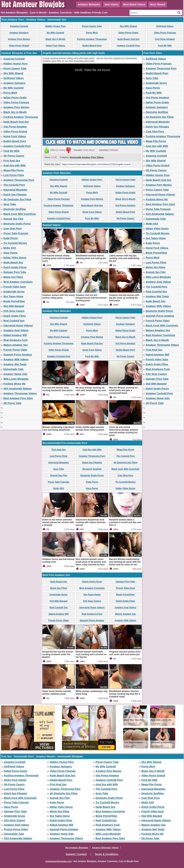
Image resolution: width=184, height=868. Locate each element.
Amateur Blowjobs (89, 4)
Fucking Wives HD (14, 384)
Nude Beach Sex (13, 262)
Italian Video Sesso (15, 258)
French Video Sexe (15, 287)
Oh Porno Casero (14, 156)
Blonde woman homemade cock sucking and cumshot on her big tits (91, 654)
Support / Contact (76, 854)
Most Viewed (158, 4)
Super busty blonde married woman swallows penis (57, 693)
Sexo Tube (10, 204)
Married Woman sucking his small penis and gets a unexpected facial (123, 390)
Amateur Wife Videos (16, 359)
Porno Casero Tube (92, 26)
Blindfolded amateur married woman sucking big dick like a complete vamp (125, 694)
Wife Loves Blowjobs (16, 379)
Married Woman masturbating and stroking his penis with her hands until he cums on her (125, 562)
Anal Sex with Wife (15, 165)
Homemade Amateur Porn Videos (87, 157)
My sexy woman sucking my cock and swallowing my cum (91, 389)
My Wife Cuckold (56, 33)
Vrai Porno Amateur (165, 39)
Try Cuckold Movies (15, 243)
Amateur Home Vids (15, 374)
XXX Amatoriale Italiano (18, 389)
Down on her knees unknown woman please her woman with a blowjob (58, 522)
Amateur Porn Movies (19, 39)
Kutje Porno (11, 238)
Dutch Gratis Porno (15, 267)
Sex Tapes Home (13, 296)
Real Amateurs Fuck (15, 340)
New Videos (112, 4)
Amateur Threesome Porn (19, 180)
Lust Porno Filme (14, 175)
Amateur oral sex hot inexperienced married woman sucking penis (91, 298)
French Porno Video (15, 350)
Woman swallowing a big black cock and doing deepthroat (58, 429)
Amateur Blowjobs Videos (105, 848)
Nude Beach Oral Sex (128, 39)
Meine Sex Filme (13, 277)
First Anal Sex (12, 161)
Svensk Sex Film (13, 219)
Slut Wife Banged (14, 306)
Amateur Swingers (19, 33)
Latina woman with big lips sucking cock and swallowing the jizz (124, 258)
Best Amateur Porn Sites (18, 398)
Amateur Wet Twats (15, 364)
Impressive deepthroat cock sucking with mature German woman (90, 522)
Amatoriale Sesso (14, 292)
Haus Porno (11, 253)
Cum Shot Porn (13, 228)
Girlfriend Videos (165, 26)
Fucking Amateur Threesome (92, 39)
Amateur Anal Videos (16, 330)
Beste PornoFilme (14, 301)
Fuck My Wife (165, 46)
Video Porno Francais (165, 33)
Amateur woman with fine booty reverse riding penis (58, 296)
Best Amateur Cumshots (18, 282)
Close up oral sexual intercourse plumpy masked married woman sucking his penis (123, 431)
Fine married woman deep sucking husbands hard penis (57, 389)
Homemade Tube (13, 369)
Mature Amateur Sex (16, 345)
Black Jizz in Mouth (55, 39)
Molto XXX (10, 248)
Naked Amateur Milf (15, 335)
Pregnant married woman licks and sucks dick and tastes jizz (125, 653)
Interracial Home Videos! (18, 325)
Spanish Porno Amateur (18, 355)
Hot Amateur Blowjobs (77, 848)
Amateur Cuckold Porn (128, 46)
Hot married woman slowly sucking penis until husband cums (57, 258)
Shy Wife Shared (128, 26)
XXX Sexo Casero (14, 311)
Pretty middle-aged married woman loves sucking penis (90, 429)
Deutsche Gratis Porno (17, 224)
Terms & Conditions (107, 854)
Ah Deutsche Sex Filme (17, 199)
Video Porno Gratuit (19, 46)
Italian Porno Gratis (128, 33)
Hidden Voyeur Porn (55, 26)
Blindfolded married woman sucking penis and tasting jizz (91, 257)
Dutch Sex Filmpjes (15, 195)
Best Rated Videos (134, 4)
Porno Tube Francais (16, 233)
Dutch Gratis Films (15, 316)
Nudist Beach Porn (92, 46)
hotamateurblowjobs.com (58, 861)
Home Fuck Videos (55, 46)
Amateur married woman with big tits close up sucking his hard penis (124, 298)
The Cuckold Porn (14, 185)
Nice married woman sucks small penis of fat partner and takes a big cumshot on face (91, 562)
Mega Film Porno (14, 170)
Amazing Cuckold (19, 26)
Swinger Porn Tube (15, 272)
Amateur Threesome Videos (20, 393)
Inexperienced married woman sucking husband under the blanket (58, 654)
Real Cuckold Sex (14, 321)
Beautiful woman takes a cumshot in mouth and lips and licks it (125, 522)
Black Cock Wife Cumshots (20, 214)
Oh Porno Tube (12, 403)
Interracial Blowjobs (15, 190)
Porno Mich (92, 33)
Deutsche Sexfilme (15, 209)
